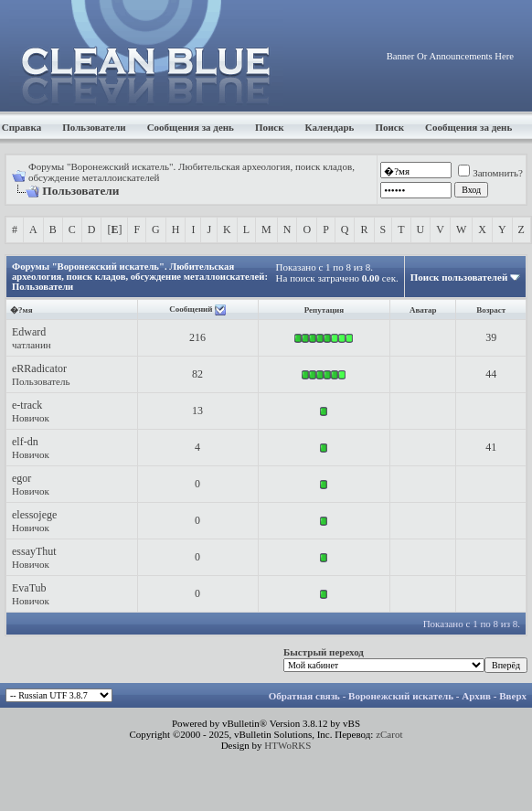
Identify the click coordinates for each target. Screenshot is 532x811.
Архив (476, 696)
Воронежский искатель (401, 696)
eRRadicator (39, 368)
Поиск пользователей (459, 277)
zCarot (389, 734)
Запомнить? (490, 173)
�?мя (21, 310)
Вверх (513, 696)
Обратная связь (304, 696)
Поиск (270, 127)
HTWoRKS (287, 745)
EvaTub (29, 588)
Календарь (330, 127)
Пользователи (94, 127)
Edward (29, 332)
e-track (27, 405)
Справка (22, 127)
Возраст (491, 310)
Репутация (324, 310)
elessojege (34, 515)
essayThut (34, 551)
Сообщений (191, 309)
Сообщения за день (191, 127)
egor (21, 478)
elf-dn (25, 442)
